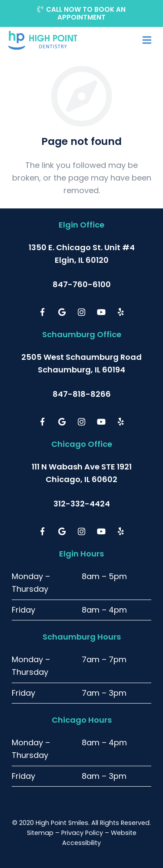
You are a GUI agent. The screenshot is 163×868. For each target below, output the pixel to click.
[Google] (62, 312)
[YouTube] (101, 312)
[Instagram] (81, 312)
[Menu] (147, 40)
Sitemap (40, 833)
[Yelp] (121, 312)
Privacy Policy (82, 833)
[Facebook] (42, 312)
